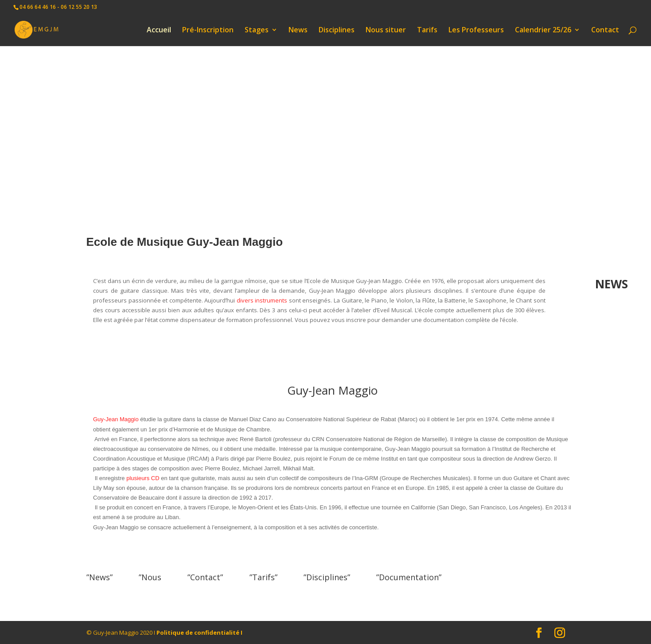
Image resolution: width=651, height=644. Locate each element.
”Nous (150, 577)
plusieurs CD (143, 478)
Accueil (159, 31)
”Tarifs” (263, 577)
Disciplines (337, 31)
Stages (257, 31)
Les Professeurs (476, 31)
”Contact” (205, 577)
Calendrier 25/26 (543, 31)
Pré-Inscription (208, 31)
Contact (605, 31)
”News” (99, 577)
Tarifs (427, 31)
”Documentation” (409, 577)
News (298, 31)
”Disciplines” (327, 577)
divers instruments (262, 300)
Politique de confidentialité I (199, 632)
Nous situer (386, 31)
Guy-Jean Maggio (116, 419)
